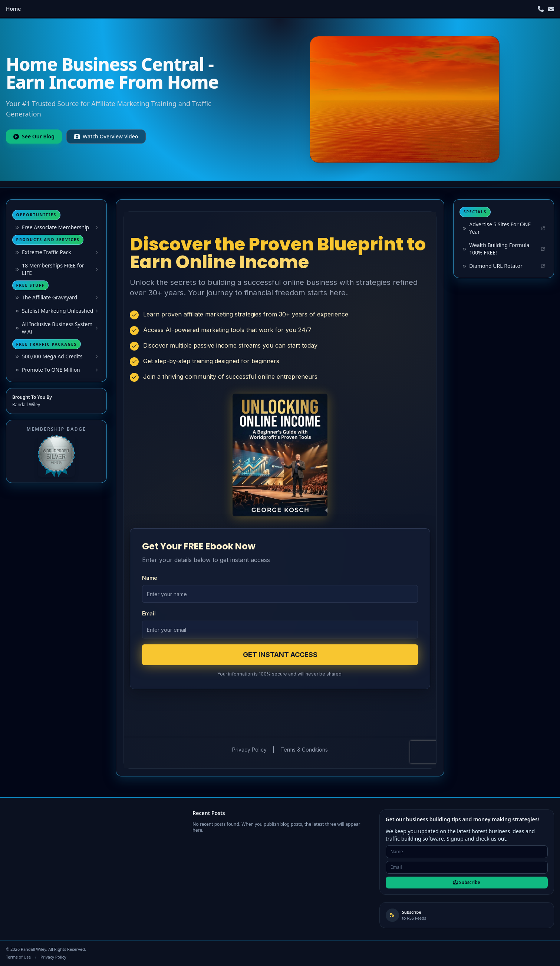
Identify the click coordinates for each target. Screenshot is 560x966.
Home (13, 9)
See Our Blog (34, 136)
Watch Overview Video (106, 136)
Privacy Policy (53, 957)
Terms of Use (18, 957)
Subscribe (467, 882)
